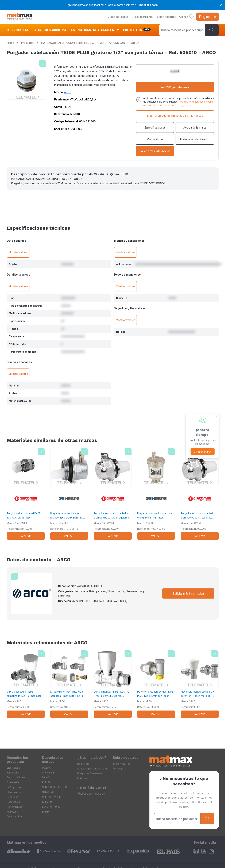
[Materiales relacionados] (195, 139)
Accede (186, 16)
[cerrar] (221, 5)
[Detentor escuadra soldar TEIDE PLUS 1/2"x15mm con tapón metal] (156, 684)
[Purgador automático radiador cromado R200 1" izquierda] (200, 494)
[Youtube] (204, 851)
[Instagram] (212, 851)
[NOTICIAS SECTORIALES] (96, 30)
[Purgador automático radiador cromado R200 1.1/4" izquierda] (113, 494)
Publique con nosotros (91, 794)
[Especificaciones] (155, 127)
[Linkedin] (196, 851)
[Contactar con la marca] (155, 151)
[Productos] (28, 43)
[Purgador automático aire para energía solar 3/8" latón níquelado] (156, 494)
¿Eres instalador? (119, 17)
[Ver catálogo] (155, 139)
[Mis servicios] (134, 30)
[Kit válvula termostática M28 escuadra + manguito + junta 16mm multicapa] (69, 684)
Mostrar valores (18, 252)
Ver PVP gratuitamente (175, 87)
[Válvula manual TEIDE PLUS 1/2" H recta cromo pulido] (113, 684)
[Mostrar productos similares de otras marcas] (175, 116)
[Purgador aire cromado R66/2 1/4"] (26, 494)
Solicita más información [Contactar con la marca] (188, 593)
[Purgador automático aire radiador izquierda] (69, 494)
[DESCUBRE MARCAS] (60, 30)
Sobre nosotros (167, 17)
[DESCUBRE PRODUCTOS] (25, 30)
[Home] (20, 17)
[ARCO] (32, 594)
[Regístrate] (207, 17)
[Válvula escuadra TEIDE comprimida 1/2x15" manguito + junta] (26, 684)
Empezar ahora (148, 5)
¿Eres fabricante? (143, 17)
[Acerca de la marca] (195, 127)
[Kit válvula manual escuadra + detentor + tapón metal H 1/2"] (200, 684)
